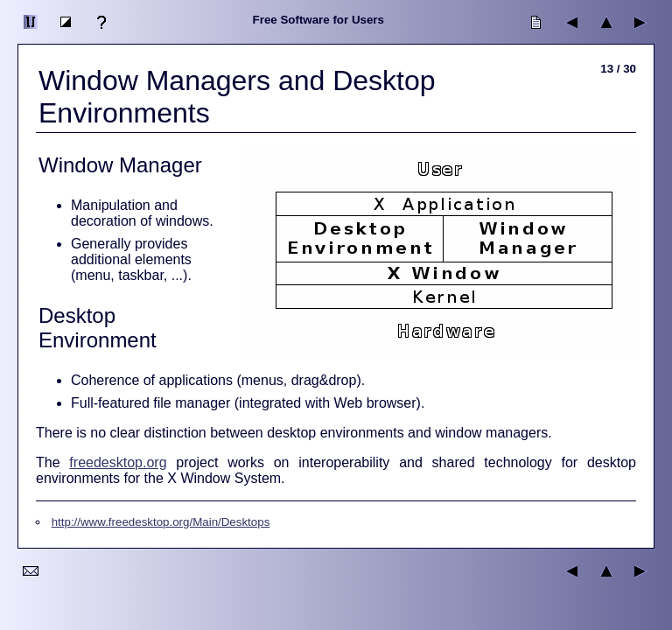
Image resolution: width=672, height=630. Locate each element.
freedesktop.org (118, 462)
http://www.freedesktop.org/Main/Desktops (161, 522)
